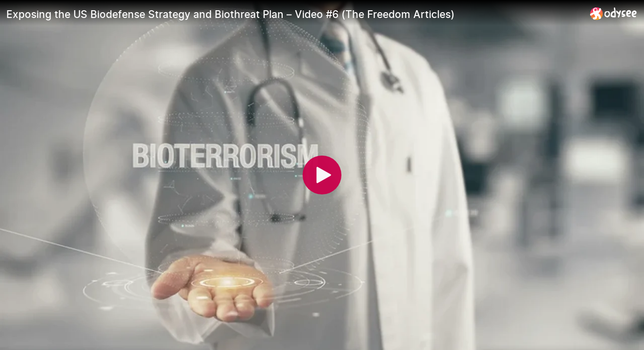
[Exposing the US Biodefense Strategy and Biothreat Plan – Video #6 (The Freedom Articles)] (294, 14)
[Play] (322, 175)
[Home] (614, 13)
